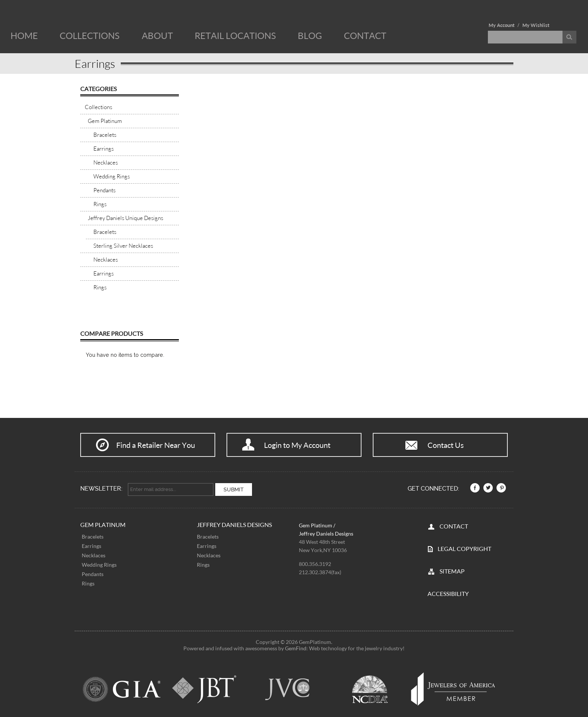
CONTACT (454, 523)
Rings (88, 581)
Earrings (91, 543)
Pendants (93, 571)
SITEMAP (452, 568)
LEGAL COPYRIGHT (464, 546)
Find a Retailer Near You (156, 445)
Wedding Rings (99, 562)
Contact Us (446, 445)
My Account (502, 25)
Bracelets (93, 534)
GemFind (296, 646)
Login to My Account (297, 445)
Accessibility (448, 591)
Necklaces (94, 553)
